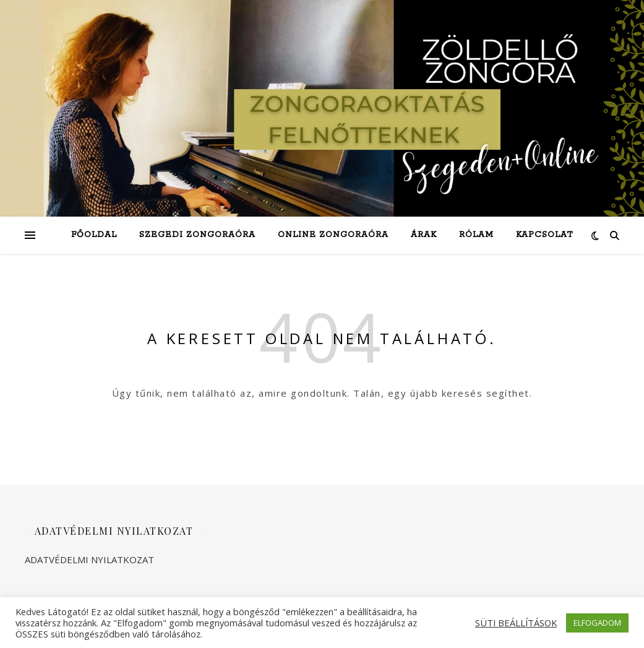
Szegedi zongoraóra (197, 235)
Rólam (476, 235)
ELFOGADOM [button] (597, 623)
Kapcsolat (544, 235)
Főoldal (94, 235)
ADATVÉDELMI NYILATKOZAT (89, 559)
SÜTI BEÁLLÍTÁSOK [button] (516, 623)
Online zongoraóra (333, 235)
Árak (424, 235)
